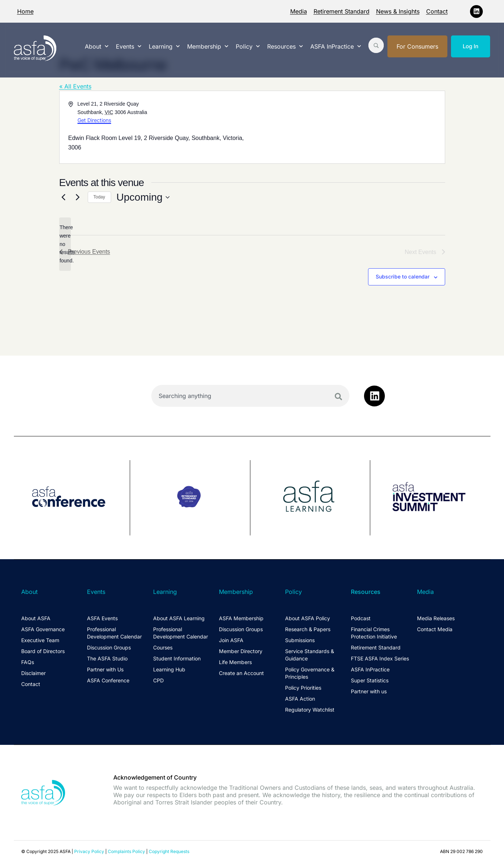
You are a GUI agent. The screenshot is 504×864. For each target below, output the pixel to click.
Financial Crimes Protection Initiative (374, 633)
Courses (163, 647)
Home (25, 11)
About (97, 46)
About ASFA (36, 618)
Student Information (177, 658)
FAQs (28, 662)
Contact (437, 11)
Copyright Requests (169, 851)
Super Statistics (370, 680)
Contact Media (435, 629)
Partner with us (369, 691)
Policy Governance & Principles (310, 673)
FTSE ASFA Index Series (380, 658)
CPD (158, 680)
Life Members (235, 662)
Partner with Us (105, 669)
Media (299, 11)
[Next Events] (78, 197)
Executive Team (40, 640)
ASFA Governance (43, 629)
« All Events (75, 86)
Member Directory (241, 651)
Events (129, 46)
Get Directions (94, 120)
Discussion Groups (109, 647)
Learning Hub (169, 669)
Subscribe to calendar (403, 276)
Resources (285, 46)
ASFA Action (300, 699)
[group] (72, 498)
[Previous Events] (64, 197)
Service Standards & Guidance (310, 655)
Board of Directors (43, 651)
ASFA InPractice (336, 46)
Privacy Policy (89, 851)
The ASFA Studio (107, 658)
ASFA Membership (241, 618)
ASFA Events (102, 618)
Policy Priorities (303, 688)
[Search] (338, 397)
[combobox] (251, 396)
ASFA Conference (108, 680)
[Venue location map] (348, 127)
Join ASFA (231, 640)
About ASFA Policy (308, 618)
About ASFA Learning (179, 618)
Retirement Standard (342, 11)
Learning (164, 46)
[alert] (65, 244)
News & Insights (398, 11)
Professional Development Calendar (114, 633)
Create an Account (241, 673)
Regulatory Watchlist (310, 710)
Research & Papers (308, 629)
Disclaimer (33, 673)
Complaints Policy (126, 851)
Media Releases (436, 618)
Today (99, 197)
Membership (208, 46)
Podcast (361, 618)
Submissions (300, 640)
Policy (248, 46)
